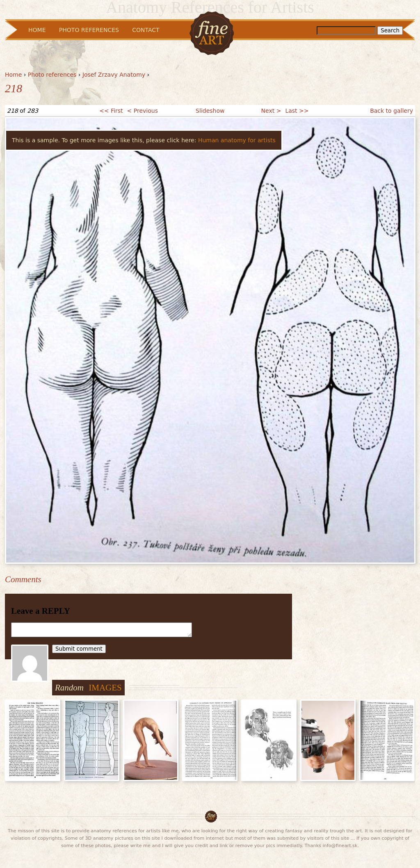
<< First (111, 111)
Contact (146, 30)
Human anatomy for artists (237, 140)
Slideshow (210, 111)
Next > (271, 111)
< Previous (143, 111)
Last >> (297, 111)
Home (13, 75)
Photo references (52, 75)
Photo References (89, 30)
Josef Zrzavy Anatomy (114, 75)
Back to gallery (391, 111)
